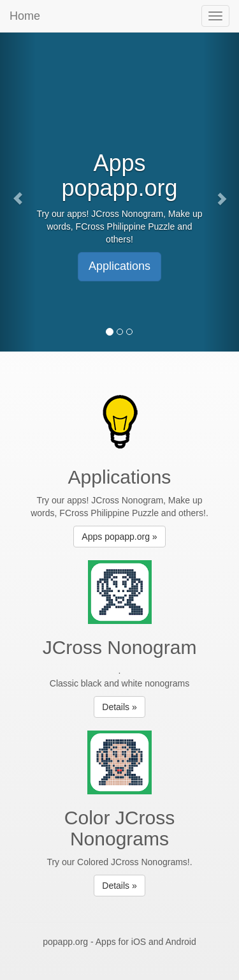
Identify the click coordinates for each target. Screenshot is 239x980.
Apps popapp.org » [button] (119, 537)
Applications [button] (119, 266)
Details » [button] (119, 707)
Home (25, 16)
